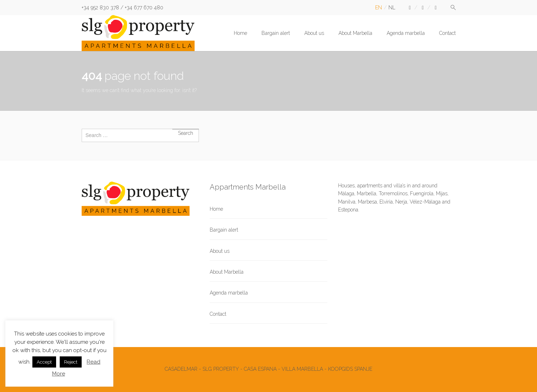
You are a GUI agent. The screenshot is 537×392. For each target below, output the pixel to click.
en (379, 8)
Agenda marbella (406, 33)
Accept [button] (44, 362)
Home (240, 33)
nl (392, 8)
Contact (447, 33)
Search (186, 129)
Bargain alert (276, 33)
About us (314, 33)
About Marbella (355, 33)
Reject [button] (71, 362)
